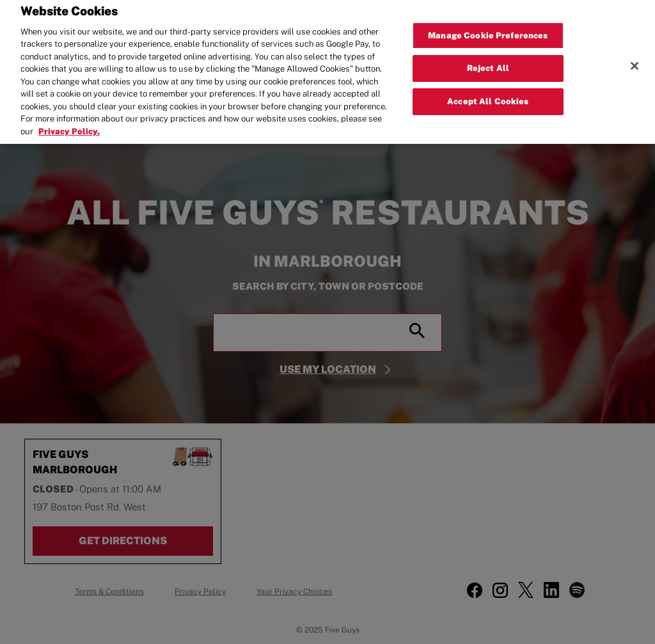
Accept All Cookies (488, 91)
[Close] (635, 56)
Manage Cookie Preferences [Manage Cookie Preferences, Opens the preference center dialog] (488, 25)
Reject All (488, 59)
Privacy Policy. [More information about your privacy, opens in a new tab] (69, 121)
